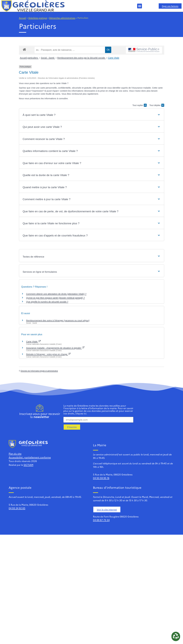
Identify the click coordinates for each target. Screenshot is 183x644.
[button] (140, 6)
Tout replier (139, 105)
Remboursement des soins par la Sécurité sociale (81, 58)
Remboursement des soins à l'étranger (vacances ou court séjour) (58, 320)
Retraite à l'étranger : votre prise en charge (48, 354)
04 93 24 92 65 (17, 508)
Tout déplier (157, 105)
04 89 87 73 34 (101, 520)
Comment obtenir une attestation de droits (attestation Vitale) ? (56, 294)
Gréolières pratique (38, 18)
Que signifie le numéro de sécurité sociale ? (47, 302)
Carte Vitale (114, 58)
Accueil (23, 18)
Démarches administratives (62, 18)
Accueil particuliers (29, 58)
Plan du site (15, 454)
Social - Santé (48, 58)
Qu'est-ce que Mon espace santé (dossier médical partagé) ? (56, 298)
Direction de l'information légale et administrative (39, 371)
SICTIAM (28, 465)
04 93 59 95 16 (101, 478)
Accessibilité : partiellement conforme (30, 457)
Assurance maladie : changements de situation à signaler (55, 348)
